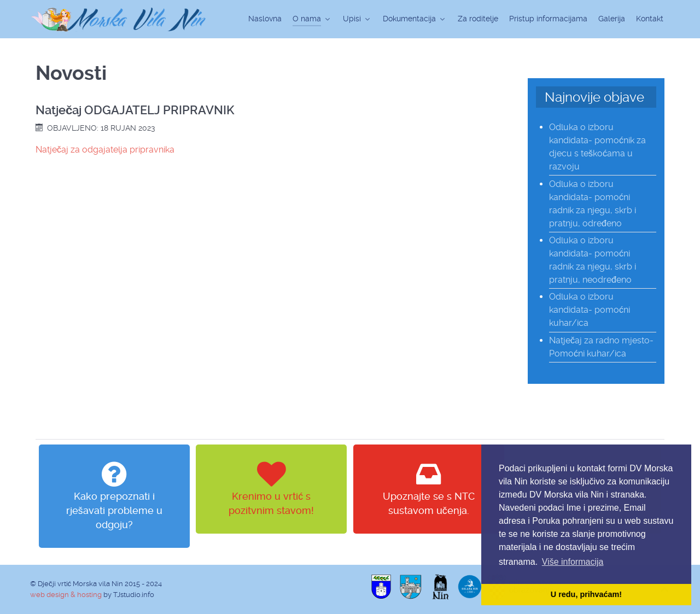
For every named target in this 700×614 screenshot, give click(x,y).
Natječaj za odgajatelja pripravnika (105, 150)
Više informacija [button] (573, 562)
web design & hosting (66, 595)
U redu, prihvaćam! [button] (586, 594)
